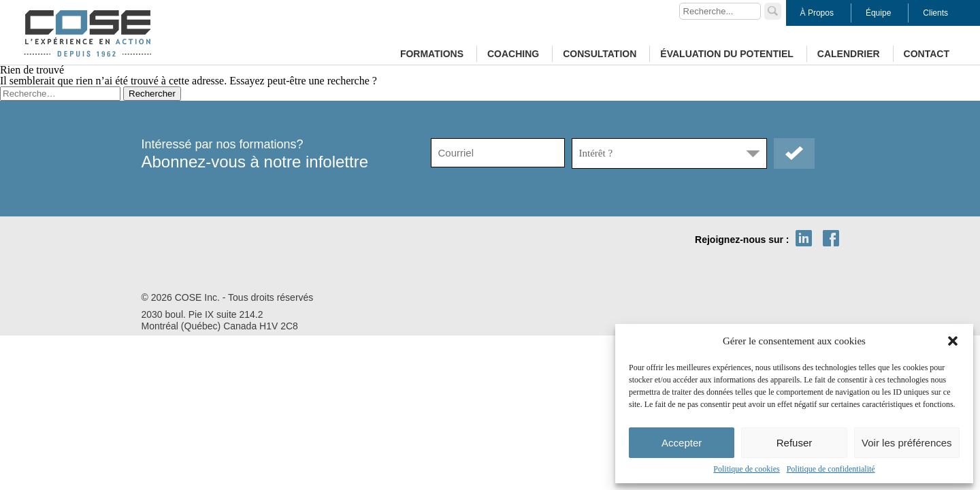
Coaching (513, 54)
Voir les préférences (907, 443)
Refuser (795, 443)
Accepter (682, 443)
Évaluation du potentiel (726, 54)
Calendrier (849, 54)
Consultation (600, 54)
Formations (432, 54)
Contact (927, 54)
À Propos (817, 13)
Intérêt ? (596, 153)
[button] (953, 341)
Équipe (878, 13)
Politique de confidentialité (831, 469)
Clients (935, 13)
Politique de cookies (746, 469)
